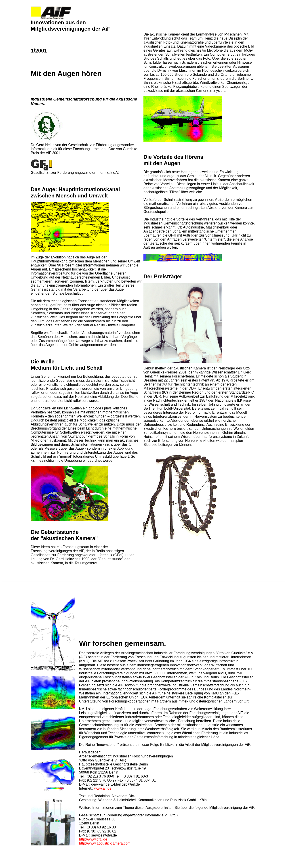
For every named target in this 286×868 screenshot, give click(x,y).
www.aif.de (103, 788)
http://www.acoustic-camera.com (105, 843)
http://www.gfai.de (93, 839)
